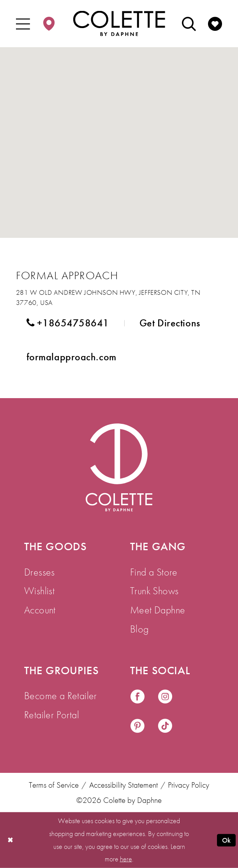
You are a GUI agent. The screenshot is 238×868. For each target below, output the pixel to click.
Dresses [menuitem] (40, 572)
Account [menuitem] (40, 610)
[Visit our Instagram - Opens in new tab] (165, 698)
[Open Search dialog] (189, 24)
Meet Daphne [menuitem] (158, 610)
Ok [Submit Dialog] (227, 840)
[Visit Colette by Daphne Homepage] (119, 468)
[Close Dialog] (10, 840)
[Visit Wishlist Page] (215, 24)
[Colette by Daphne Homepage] (119, 24)
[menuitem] (23, 24)
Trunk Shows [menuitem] (154, 591)
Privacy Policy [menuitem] (189, 785)
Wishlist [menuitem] (39, 591)
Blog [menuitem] (140, 629)
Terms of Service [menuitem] (54, 785)
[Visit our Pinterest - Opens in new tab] (138, 727)
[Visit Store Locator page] (49, 24)
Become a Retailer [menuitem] (61, 696)
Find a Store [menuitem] (154, 572)
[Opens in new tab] (71, 357)
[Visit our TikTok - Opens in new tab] (165, 727)
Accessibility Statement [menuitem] (123, 785)
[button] (23, 24)
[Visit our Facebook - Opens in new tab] (138, 698)
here (126, 859)
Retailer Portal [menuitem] (52, 715)
